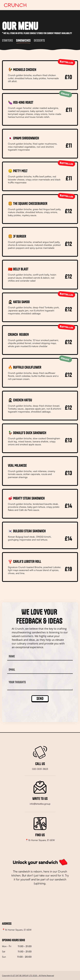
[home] (15, 5)
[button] (74, 5)
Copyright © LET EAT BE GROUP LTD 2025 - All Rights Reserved (28, 975)
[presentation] (27, 710)
